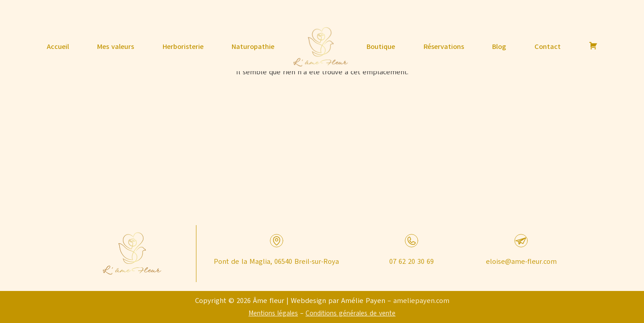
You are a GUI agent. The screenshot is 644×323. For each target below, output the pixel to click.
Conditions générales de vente (351, 313)
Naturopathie (253, 47)
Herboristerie (183, 47)
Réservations (444, 47)
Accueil (58, 47)
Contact (548, 47)
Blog (499, 47)
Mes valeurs (116, 47)
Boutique (381, 47)
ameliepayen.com (421, 301)
